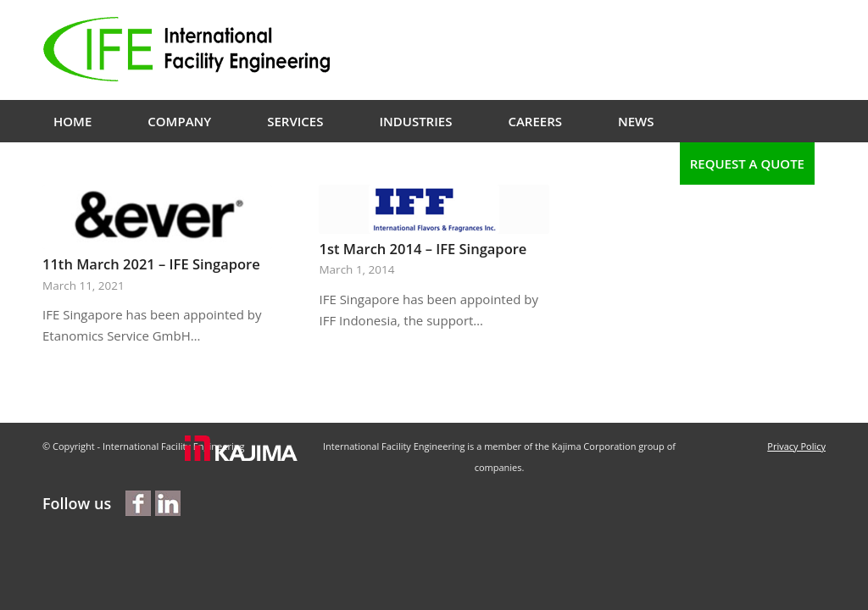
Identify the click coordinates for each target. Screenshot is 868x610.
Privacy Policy (796, 446)
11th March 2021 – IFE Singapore (151, 264)
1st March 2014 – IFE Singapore (423, 249)
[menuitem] (72, 121)
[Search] (658, 164)
